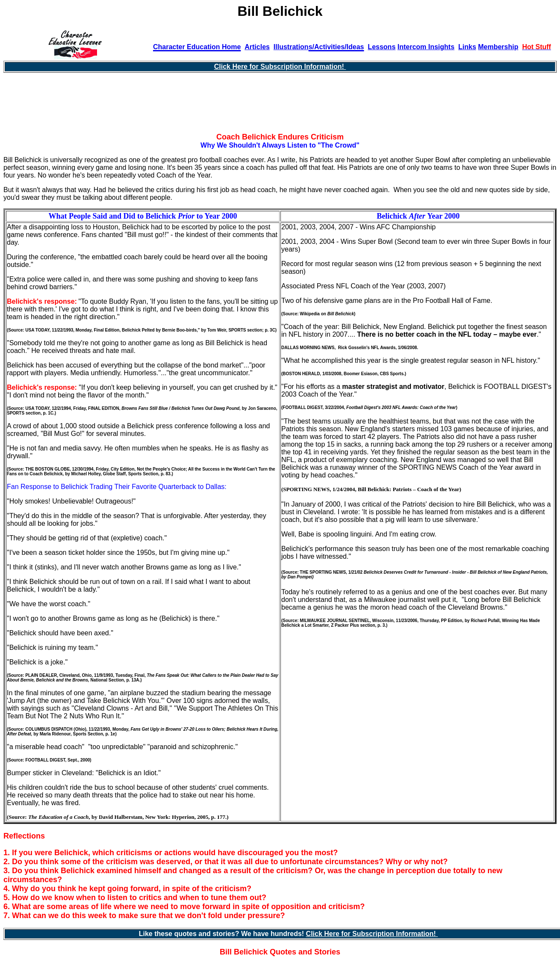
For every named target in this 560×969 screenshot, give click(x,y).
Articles (257, 47)
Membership (498, 47)
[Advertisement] (280, 107)
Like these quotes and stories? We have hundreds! (223, 934)
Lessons (382, 47)
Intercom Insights (426, 47)
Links (467, 47)
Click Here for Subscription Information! (280, 67)
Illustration (291, 47)
